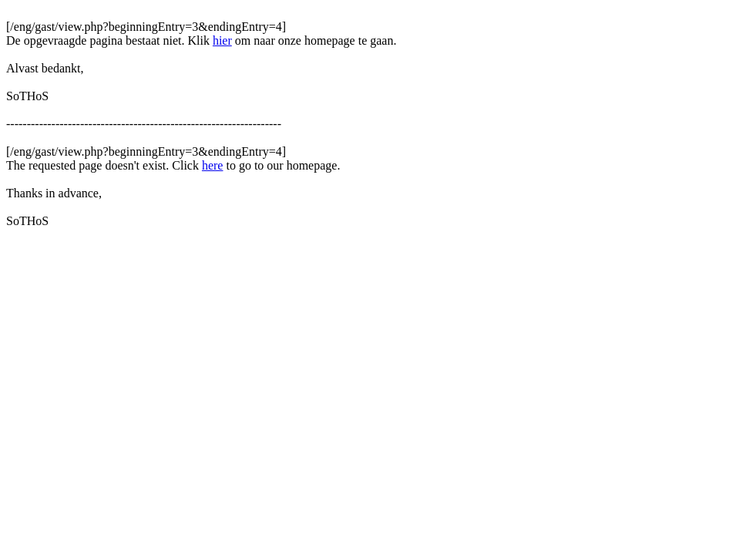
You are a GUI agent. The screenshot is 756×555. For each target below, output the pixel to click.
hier (222, 40)
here (213, 165)
